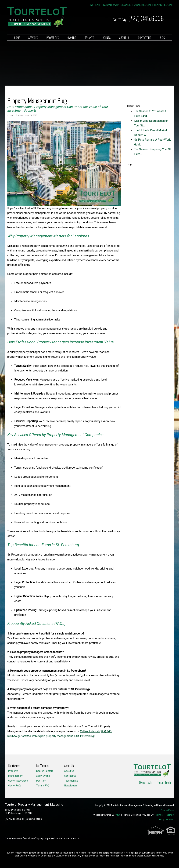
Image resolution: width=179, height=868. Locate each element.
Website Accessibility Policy (150, 856)
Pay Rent (94, 5)
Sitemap (170, 820)
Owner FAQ (14, 786)
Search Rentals (45, 771)
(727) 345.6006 (146, 18)
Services (33, 38)
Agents (107, 38)
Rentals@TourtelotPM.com (123, 856)
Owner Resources (18, 781)
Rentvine (158, 815)
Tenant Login (163, 5)
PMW (117, 815)
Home (17, 38)
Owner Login (142, 5)
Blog (162, 38)
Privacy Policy (168, 810)
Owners (72, 38)
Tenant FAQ (43, 786)
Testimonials (71, 781)
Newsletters (71, 786)
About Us (124, 38)
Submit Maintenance (117, 5)
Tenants (89, 38)
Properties (53, 38)
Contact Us (145, 38)
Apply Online (43, 776)
